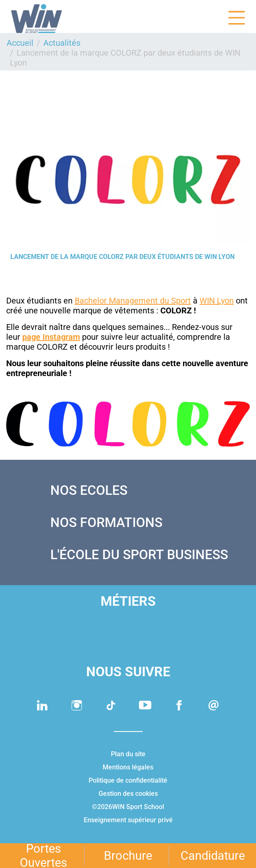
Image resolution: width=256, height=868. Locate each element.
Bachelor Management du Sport (133, 301)
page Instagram (51, 337)
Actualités (62, 43)
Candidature (213, 856)
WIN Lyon (217, 301)
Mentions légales (128, 767)
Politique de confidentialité (128, 780)
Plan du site (128, 754)
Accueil (20, 43)
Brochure (128, 856)
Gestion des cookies (128, 794)
